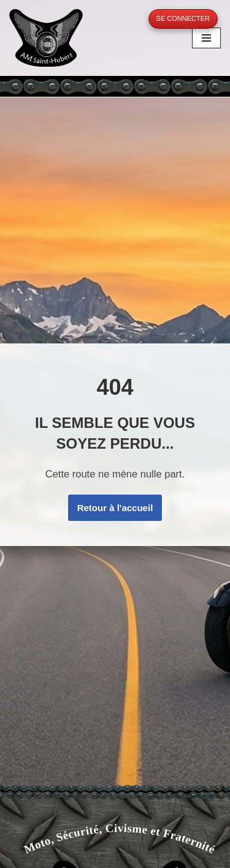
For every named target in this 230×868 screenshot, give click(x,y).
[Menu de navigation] (206, 38)
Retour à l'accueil (115, 508)
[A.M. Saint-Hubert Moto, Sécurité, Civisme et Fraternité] (46, 38)
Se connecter (183, 18)
